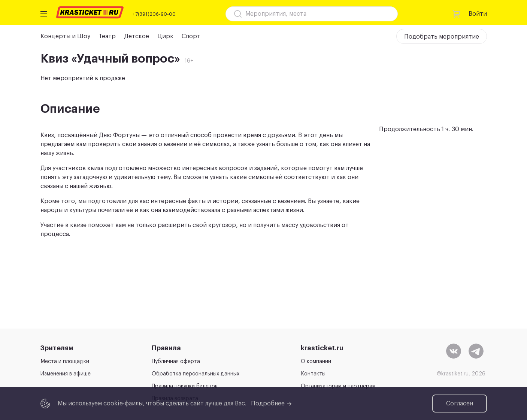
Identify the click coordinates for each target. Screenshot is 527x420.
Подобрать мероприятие (442, 37)
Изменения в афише (66, 374)
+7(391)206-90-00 (154, 14)
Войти (478, 14)
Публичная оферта (176, 362)
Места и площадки (65, 362)
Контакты (313, 374)
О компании (316, 362)
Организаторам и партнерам (338, 386)
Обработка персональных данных (196, 374)
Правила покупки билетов (185, 386)
